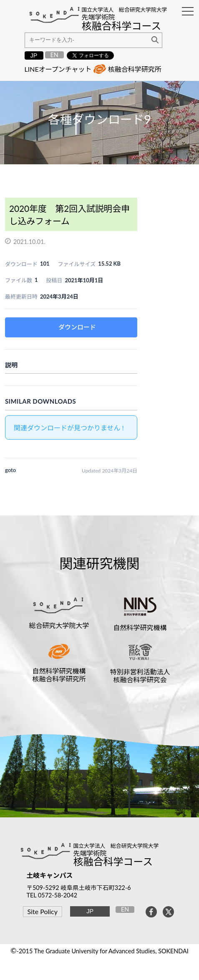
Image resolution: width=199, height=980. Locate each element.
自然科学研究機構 (140, 627)
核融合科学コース (113, 861)
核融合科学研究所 (135, 69)
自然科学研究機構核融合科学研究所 (59, 675)
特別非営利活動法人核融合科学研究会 (140, 676)
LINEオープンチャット (58, 69)
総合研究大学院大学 (59, 625)
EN (54, 55)
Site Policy (43, 911)
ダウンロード (77, 327)
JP (34, 55)
